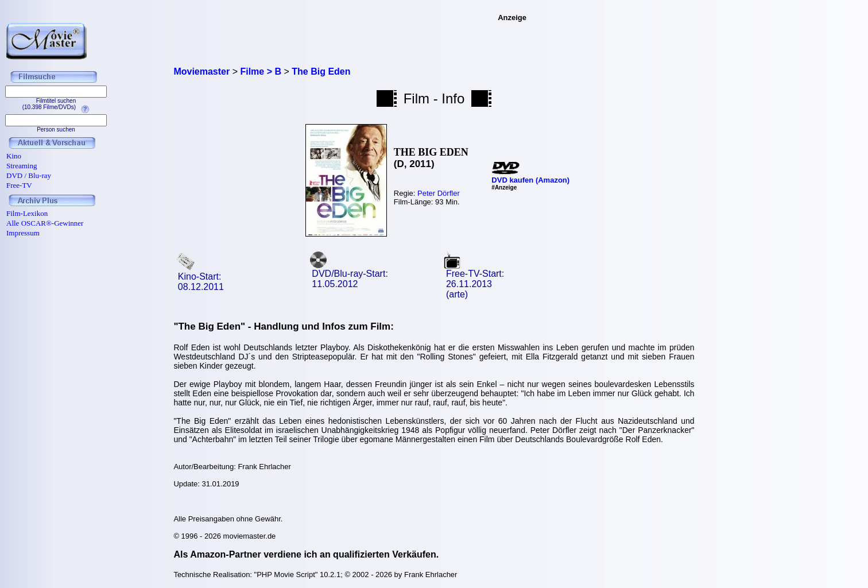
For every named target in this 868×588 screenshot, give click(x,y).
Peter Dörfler (439, 193)
